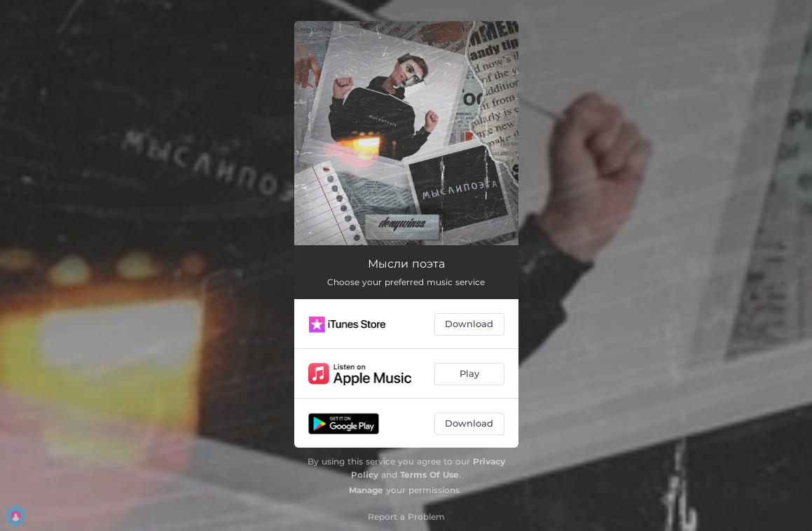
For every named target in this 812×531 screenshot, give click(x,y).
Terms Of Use (429, 475)
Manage (366, 490)
